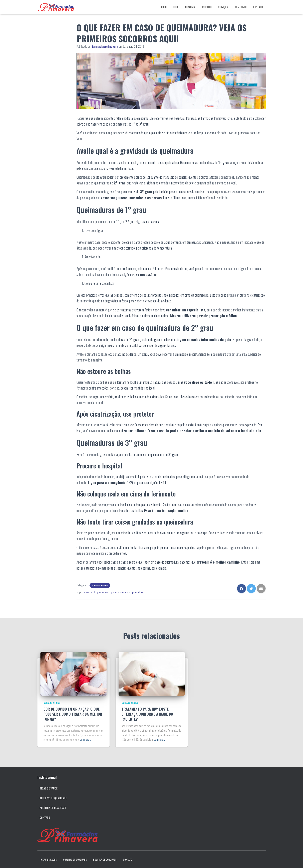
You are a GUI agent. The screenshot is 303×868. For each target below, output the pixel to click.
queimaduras (138, 592)
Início (164, 7)
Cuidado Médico (100, 585)
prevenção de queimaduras (96, 592)
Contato (258, 7)
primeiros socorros (120, 592)
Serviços (223, 7)
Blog (175, 7)
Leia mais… (85, 739)
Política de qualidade (53, 808)
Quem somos (241, 7)
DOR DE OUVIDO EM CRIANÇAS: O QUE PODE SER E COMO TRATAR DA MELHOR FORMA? (73, 714)
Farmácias (189, 7)
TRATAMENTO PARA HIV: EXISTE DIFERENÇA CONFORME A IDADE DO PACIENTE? (147, 714)
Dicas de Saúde (48, 788)
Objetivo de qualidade (53, 798)
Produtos (206, 7)
